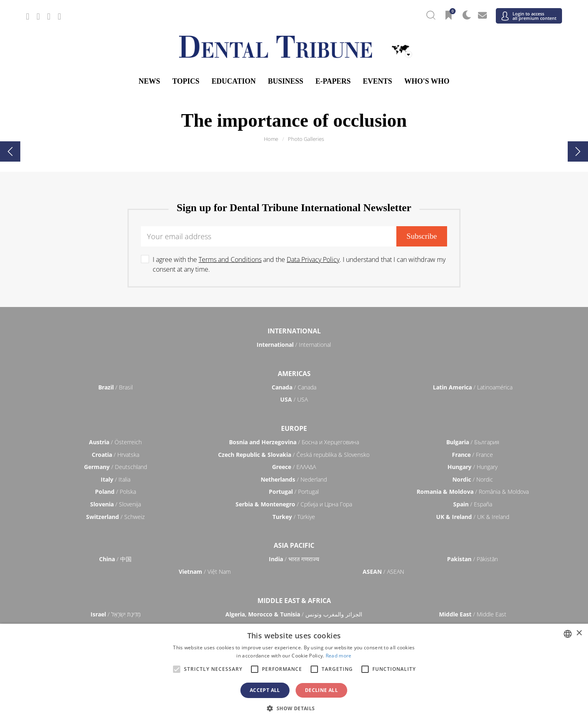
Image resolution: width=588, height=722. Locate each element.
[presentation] (10, 151)
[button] (294, 708)
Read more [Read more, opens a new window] (339, 656)
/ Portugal (294, 492)
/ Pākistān (472, 559)
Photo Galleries (306, 139)
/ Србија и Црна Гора (294, 504)
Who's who (427, 81)
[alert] (294, 673)
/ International (294, 345)
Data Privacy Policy (313, 259)
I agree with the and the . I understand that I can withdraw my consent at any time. (299, 264)
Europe (294, 428)
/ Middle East (473, 614)
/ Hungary (472, 467)
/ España (473, 504)
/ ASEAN (383, 572)
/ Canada (294, 387)
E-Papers (333, 81)
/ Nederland (294, 479)
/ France (472, 455)
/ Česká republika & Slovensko (294, 455)
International (294, 331)
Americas (294, 374)
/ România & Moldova (473, 492)
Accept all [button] (265, 690)
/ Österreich (115, 442)
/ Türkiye (294, 517)
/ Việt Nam (205, 572)
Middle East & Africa (294, 601)
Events (377, 81)
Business (286, 81)
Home (271, 139)
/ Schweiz (115, 517)
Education (234, 81)
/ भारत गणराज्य (294, 559)
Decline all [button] (321, 690)
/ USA (294, 399)
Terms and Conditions (230, 259)
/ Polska (116, 492)
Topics (186, 81)
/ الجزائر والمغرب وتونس (294, 614)
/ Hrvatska (116, 455)
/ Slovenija (116, 504)
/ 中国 (115, 559)
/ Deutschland (116, 467)
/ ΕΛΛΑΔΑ (294, 467)
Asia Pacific (294, 545)
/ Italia (116, 479)
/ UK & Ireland (473, 517)
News (149, 81)
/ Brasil (116, 387)
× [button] (579, 633)
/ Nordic (473, 479)
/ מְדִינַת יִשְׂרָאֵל (116, 614)
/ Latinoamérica (473, 387)
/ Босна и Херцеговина (294, 442)
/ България (473, 442)
